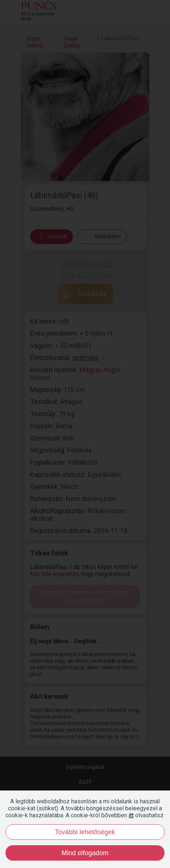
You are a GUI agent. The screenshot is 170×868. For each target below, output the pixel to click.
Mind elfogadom (85, 853)
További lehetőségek (85, 832)
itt (131, 815)
